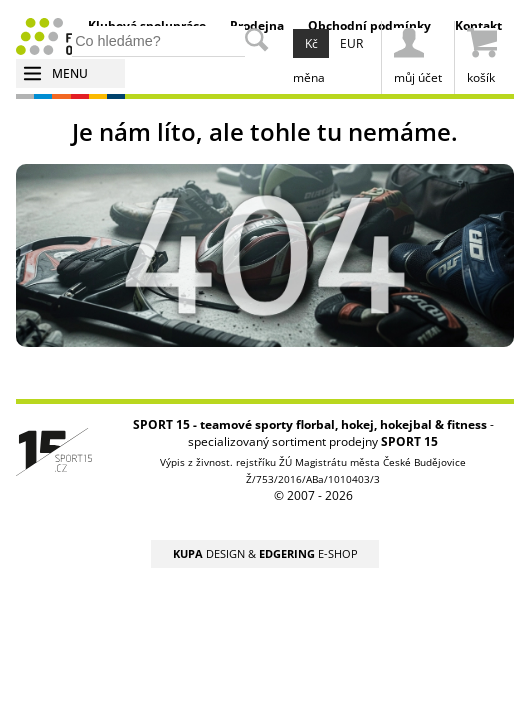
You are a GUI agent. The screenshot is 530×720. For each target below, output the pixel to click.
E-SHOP (308, 553)
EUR (351, 43)
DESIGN (209, 553)
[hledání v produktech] (158, 41)
